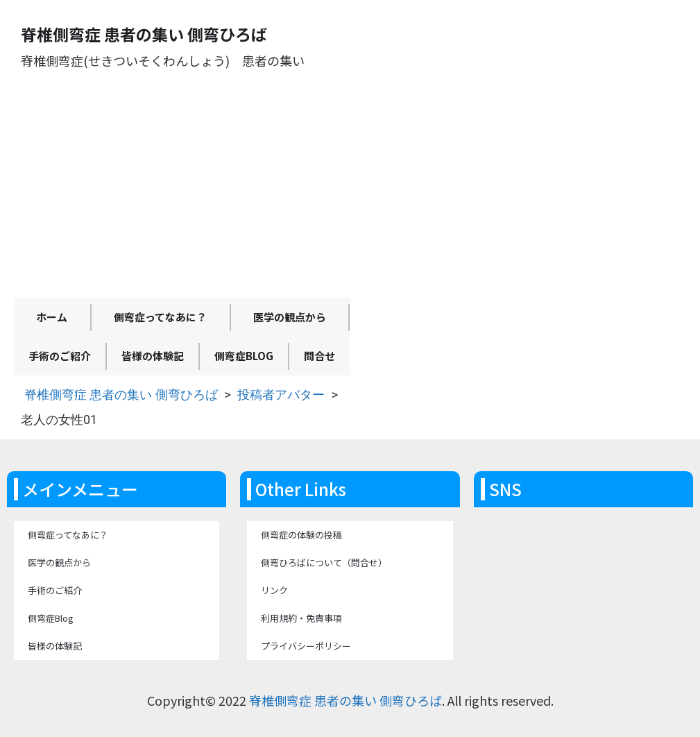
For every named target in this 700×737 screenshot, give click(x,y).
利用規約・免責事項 (301, 618)
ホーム (52, 317)
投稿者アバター (281, 395)
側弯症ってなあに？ (160, 317)
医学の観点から (290, 317)
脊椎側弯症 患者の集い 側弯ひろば (121, 395)
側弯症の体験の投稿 (301, 535)
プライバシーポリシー (306, 646)
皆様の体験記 (153, 356)
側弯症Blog (244, 356)
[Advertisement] (182, 194)
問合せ (319, 356)
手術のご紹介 (60, 356)
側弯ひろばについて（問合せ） (324, 562)
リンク (274, 590)
